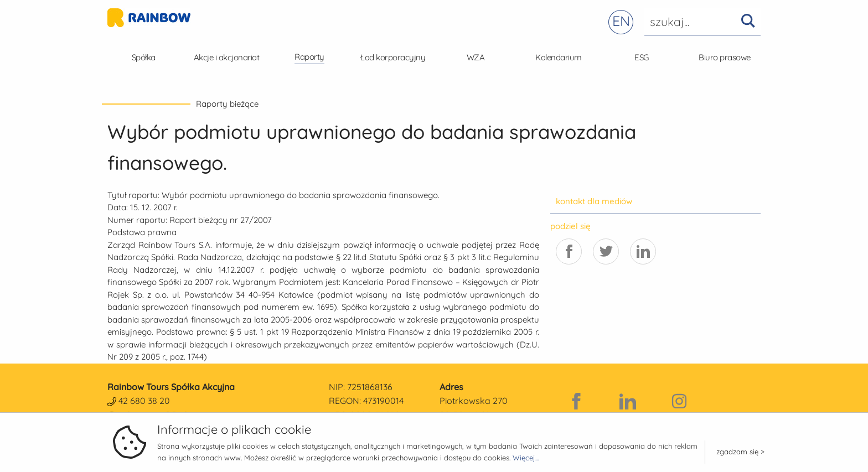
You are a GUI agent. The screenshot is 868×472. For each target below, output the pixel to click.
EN (621, 21)
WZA (476, 57)
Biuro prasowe (725, 57)
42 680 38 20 (144, 401)
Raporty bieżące (227, 104)
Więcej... (526, 458)
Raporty (309, 57)
